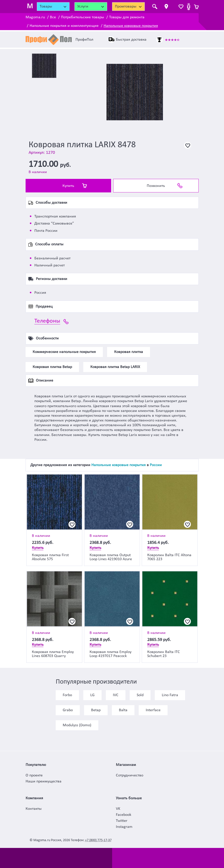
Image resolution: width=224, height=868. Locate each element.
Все (53, 17)
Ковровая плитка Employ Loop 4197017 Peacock (110, 654)
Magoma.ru (35, 17)
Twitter (122, 821)
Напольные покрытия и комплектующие (64, 26)
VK (118, 809)
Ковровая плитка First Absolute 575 (50, 557)
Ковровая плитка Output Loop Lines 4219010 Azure (111, 557)
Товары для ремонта (127, 17)
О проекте (34, 775)
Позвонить (156, 186)
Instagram (124, 827)
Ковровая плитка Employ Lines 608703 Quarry (53, 654)
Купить (68, 186)
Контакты (34, 809)
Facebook (124, 815)
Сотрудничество (130, 775)
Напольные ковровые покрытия (131, 26)
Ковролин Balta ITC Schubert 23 (164, 654)
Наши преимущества (44, 781)
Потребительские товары (83, 17)
